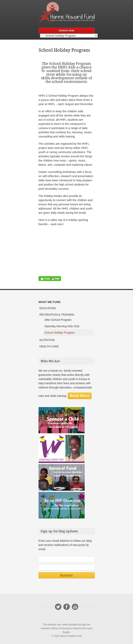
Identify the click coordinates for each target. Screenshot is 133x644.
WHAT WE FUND (50, 302)
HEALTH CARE (49, 346)
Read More (80, 396)
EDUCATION (48, 308)
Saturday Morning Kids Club (62, 326)
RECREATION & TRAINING (57, 315)
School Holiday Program (60, 333)
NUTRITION (47, 340)
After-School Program (58, 320)
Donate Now (67, 31)
